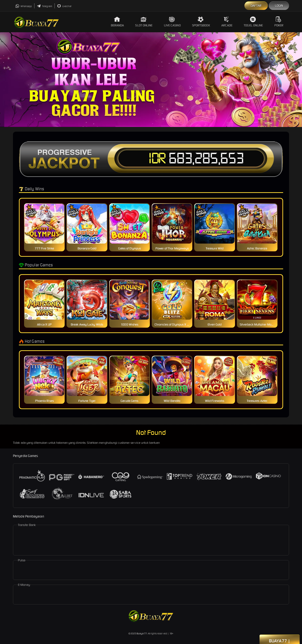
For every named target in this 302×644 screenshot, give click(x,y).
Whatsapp (24, 6)
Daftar (256, 6)
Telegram (44, 6)
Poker (279, 22)
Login (279, 6)
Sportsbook (201, 22)
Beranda (117, 22)
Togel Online (253, 22)
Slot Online (144, 22)
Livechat (64, 6)
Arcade (227, 22)
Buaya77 (142, 634)
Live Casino (172, 22)
